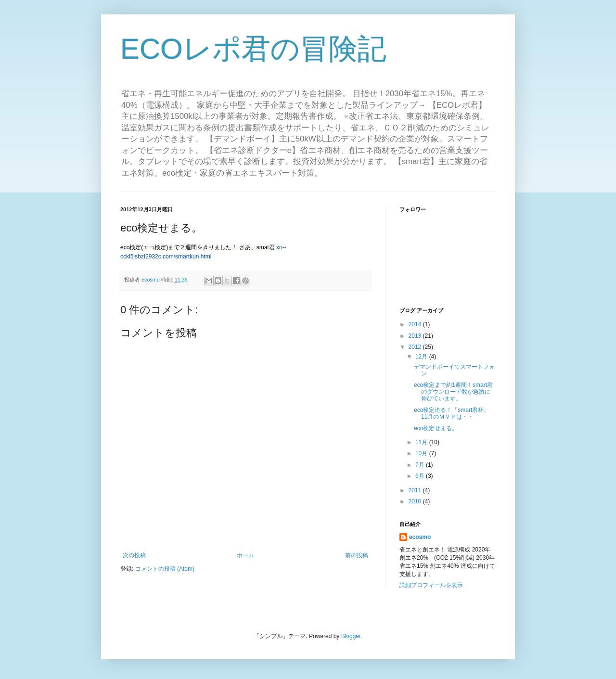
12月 (422, 357)
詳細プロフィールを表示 (431, 585)
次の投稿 (134, 555)
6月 (421, 476)
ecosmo (420, 537)
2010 (416, 501)
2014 (416, 324)
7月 (421, 465)
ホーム (245, 555)
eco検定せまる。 (436, 428)
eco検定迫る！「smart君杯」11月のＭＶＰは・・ (452, 413)
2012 (416, 347)
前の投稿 (357, 555)
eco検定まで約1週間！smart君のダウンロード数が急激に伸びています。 (453, 392)
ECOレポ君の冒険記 (253, 49)
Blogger (351, 636)
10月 (422, 453)
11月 (422, 442)
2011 (416, 490)
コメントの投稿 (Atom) (165, 569)
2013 (416, 336)
